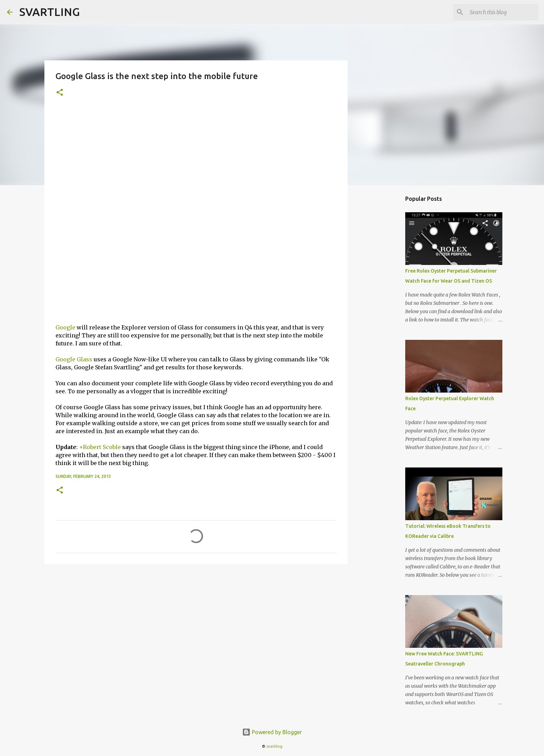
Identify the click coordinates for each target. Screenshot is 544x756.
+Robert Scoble (100, 447)
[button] (60, 93)
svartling (274, 746)
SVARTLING (50, 12)
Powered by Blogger (272, 732)
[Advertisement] (196, 160)
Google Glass (74, 359)
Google (65, 327)
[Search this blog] (502, 12)
